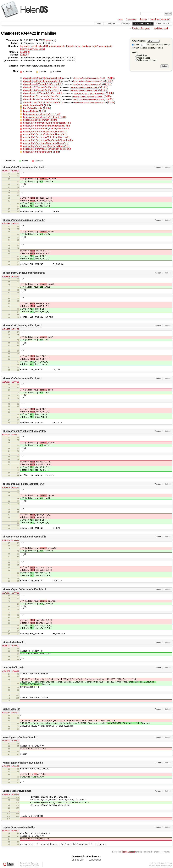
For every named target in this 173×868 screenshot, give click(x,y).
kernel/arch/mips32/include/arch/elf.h (89, 93)
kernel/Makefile (31, 111)
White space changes (147, 60)
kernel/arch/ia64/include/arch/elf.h (85, 90)
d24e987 (24, 55)
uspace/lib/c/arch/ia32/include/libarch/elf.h (45, 132)
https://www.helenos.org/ (161, 866)
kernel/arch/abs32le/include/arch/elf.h (90, 78)
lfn (21, 46)
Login (120, 19)
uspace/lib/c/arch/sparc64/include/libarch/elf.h (47, 149)
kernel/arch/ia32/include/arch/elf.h (85, 87)
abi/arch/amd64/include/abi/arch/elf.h (43, 81)
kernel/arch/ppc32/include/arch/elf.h (87, 96)
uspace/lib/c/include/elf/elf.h (38, 152)
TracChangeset (128, 852)
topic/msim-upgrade (102, 46)
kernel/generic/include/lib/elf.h (39, 114)
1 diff (47, 105)
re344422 (15, 171)
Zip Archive (95, 860)
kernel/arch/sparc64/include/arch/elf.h (90, 103)
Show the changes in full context (148, 48)
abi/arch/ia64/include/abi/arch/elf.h (42, 90)
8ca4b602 (25, 52)
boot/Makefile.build (33, 108)
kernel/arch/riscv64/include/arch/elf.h (89, 100)
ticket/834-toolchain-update (52, 46)
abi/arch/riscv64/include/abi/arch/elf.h (43, 99)
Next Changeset (161, 28)
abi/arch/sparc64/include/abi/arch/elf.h (43, 102)
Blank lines (142, 55)
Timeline (111, 23)
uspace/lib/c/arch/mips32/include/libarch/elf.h (47, 137)
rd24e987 (6, 171)
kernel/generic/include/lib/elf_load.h (42, 117)
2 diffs (111, 78)
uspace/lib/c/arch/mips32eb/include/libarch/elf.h (48, 140)
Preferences (131, 19)
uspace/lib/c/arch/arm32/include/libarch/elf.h (46, 129)
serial (34, 46)
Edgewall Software (31, 866)
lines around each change (155, 45)
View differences (139, 41)
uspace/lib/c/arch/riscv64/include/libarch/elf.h (47, 146)
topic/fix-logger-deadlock (78, 46)
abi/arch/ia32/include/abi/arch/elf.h (42, 87)
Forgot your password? (160, 19)
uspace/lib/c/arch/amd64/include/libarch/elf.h (47, 126)
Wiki (99, 23)
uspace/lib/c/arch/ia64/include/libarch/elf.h (45, 134)
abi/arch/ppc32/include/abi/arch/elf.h (42, 96)
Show (136, 45)
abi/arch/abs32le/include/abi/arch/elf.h (43, 78)
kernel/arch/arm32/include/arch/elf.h (88, 84)
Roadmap (125, 23)
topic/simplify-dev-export (32, 49)
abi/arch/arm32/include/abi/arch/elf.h (43, 84)
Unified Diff (78, 860)
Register (143, 19)
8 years (47, 40)
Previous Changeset (141, 28)
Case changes (144, 58)
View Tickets (163, 23)
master (27, 46)
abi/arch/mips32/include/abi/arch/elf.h (43, 93)
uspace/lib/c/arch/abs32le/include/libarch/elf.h (47, 123)
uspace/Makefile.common (36, 120)
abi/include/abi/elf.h (34, 105)
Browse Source (143, 23)
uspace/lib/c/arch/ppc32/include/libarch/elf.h (46, 143)
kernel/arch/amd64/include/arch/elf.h (88, 81)
